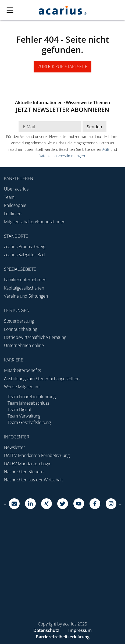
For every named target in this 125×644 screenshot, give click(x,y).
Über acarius (16, 189)
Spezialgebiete (20, 269)
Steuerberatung (19, 321)
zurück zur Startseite (62, 67)
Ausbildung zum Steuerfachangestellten (42, 379)
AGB (106, 149)
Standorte (16, 236)
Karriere (14, 360)
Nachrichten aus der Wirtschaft (33, 480)
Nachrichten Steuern (24, 472)
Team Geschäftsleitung (29, 422)
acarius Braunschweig (25, 247)
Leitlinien (13, 214)
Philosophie (15, 205)
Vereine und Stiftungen (26, 296)
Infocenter (17, 437)
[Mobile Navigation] (16, 10)
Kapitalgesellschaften (24, 288)
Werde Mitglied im (22, 387)
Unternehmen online (24, 345)
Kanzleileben (19, 178)
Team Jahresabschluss (28, 403)
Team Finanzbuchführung (32, 397)
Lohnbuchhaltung (21, 329)
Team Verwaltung (24, 416)
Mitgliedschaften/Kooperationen (35, 222)
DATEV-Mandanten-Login (28, 464)
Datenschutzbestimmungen (62, 156)
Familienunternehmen (25, 280)
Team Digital (19, 409)
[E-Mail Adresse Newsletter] (50, 127)
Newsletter (15, 447)
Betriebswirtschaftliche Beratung (35, 337)
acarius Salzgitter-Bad (24, 255)
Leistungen (17, 310)
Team (9, 197)
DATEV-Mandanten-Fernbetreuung (37, 455)
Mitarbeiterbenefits (22, 370)
